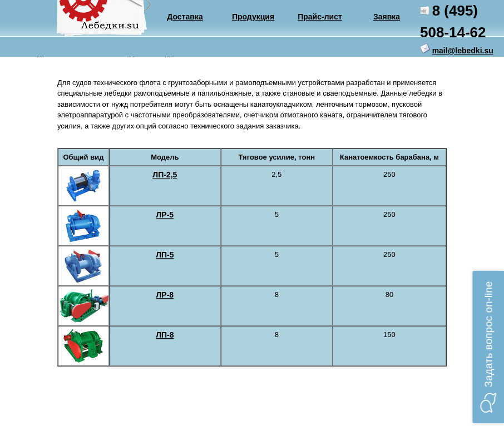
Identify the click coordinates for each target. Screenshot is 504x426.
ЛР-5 (165, 215)
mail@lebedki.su (463, 51)
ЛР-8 (165, 295)
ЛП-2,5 (165, 175)
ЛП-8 (165, 335)
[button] (488, 347)
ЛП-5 (165, 255)
